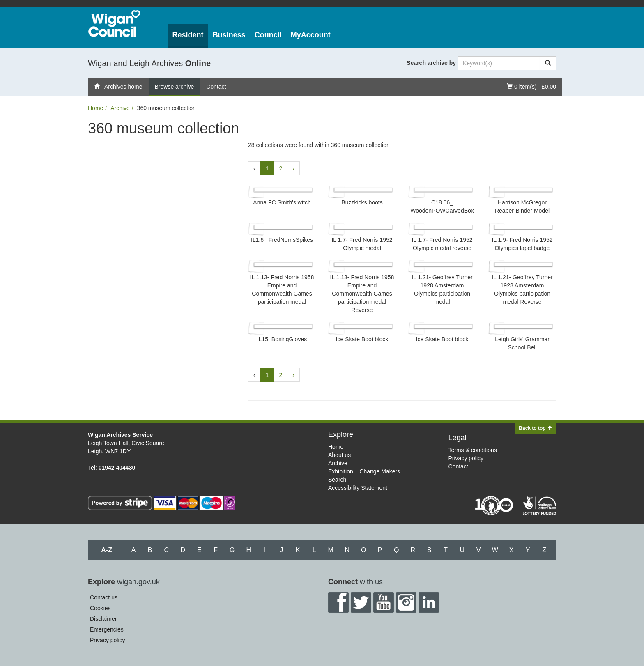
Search (337, 480)
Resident (188, 35)
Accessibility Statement (358, 488)
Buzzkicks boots (362, 202)
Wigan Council (114, 24)
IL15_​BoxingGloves (282, 339)
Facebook (338, 602)
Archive (120, 108)
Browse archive (175, 87)
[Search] (548, 63)
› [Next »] (293, 168)
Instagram (406, 602)
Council (268, 35)
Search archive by (431, 63)
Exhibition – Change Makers (364, 471)
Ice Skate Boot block (362, 339)
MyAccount (311, 35)
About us (339, 455)
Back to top (535, 428)
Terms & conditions (473, 450)
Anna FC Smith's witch (282, 202)
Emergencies (107, 629)
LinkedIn (429, 602)
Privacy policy (466, 458)
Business (229, 35)
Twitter (361, 602)
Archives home (118, 87)
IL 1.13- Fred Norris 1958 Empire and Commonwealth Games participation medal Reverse (362, 294)
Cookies (100, 608)
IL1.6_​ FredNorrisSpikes (282, 240)
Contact (216, 87)
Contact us (104, 597)
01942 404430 (117, 468)
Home (95, 108)
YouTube (384, 602)
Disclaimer (103, 619)
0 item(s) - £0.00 (531, 86)
